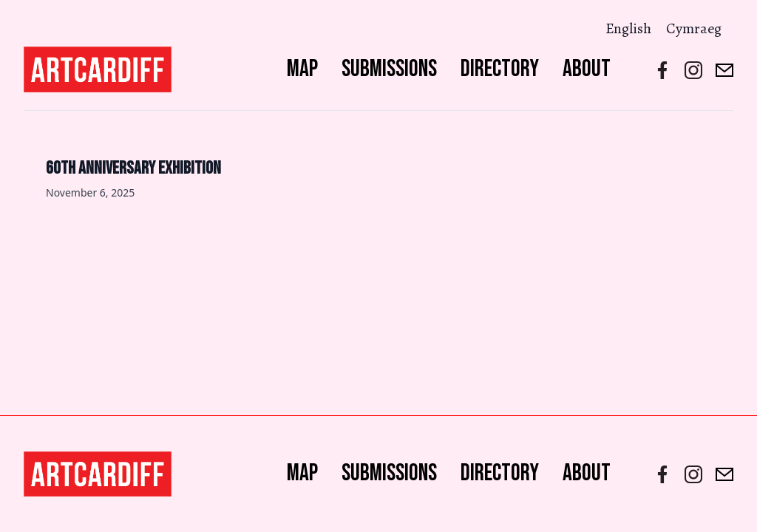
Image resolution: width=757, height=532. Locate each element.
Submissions (389, 69)
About (587, 69)
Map (302, 69)
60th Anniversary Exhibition (133, 168)
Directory (500, 69)
